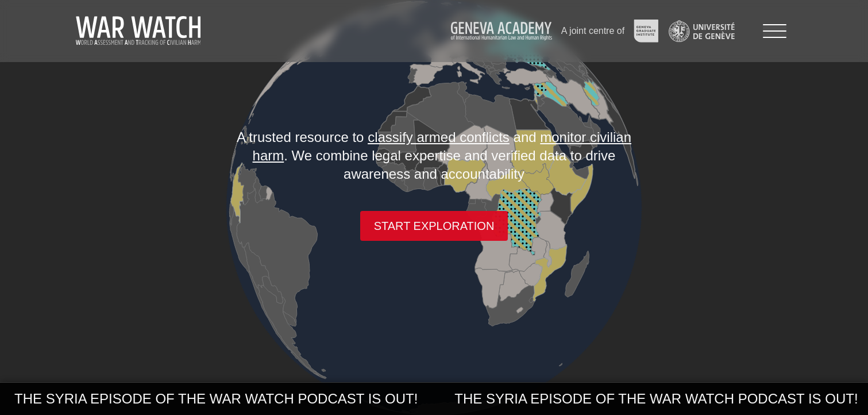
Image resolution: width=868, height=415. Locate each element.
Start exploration (434, 226)
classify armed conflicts (439, 137)
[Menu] (775, 31)
